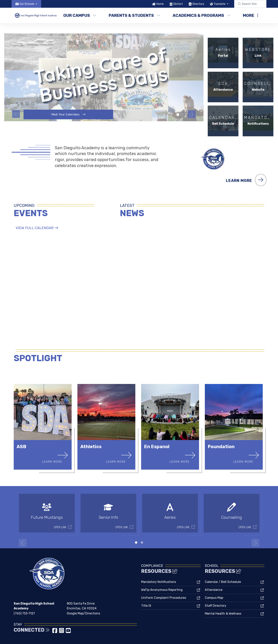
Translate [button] (220, 4)
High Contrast (234, 638)
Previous (16, 114)
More (250, 15)
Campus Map (214, 583)
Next (192, 114)
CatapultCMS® (143, 637)
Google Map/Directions (83, 598)
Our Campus (80, 15)
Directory (198, 4)
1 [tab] (136, 528)
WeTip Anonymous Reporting (162, 575)
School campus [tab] (182, 115)
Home (160, 4)
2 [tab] (142, 528)
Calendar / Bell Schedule (223, 567)
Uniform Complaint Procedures (164, 583)
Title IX (146, 591)
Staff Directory (216, 591)
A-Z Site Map (254, 638)
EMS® (157, 637)
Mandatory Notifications (159, 567)
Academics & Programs (201, 15)
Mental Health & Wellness (223, 599)
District (178, 4)
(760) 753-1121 (24, 598)
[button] (28, 4)
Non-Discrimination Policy (203, 638)
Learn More (246, 165)
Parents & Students (134, 15)
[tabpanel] (104, 77)
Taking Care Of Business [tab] (178, 115)
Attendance (214, 575)
